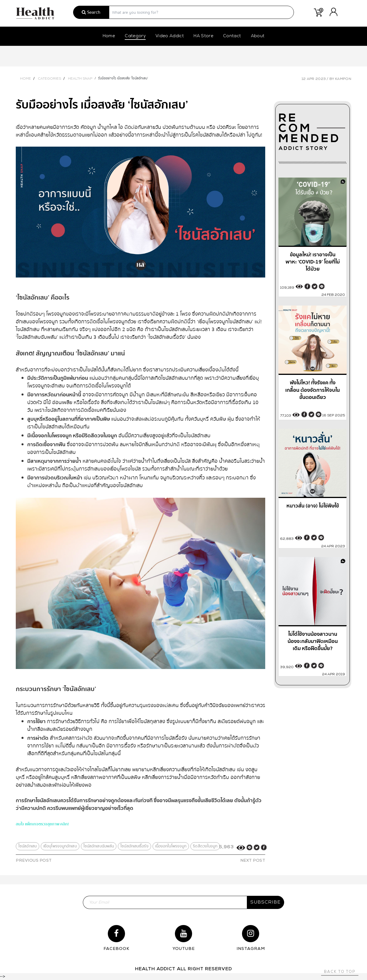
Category (135, 36)
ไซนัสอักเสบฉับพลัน (99, 846)
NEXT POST (253, 861)
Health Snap (80, 79)
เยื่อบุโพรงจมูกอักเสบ (60, 846)
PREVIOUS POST (34, 861)
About (258, 36)
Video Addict (170, 36)
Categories (49, 79)
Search (91, 12)
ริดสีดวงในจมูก (205, 846)
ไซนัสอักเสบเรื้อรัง (134, 846)
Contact (232, 36)
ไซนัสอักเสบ (28, 846)
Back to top (340, 972)
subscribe (266, 902)
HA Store (203, 36)
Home (109, 36)
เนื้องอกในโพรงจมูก (171, 846)
